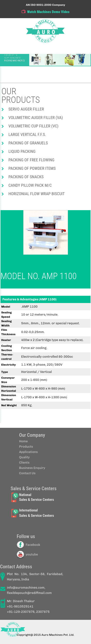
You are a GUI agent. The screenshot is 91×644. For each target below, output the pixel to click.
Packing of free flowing (32, 160)
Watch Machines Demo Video (48, 12)
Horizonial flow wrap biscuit (37, 194)
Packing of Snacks (26, 177)
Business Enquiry (32, 468)
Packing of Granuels (28, 143)
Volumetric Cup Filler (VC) (33, 126)
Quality (25, 457)
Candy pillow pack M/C (30, 185)
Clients (24, 463)
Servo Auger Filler (26, 109)
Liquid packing (22, 151)
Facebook (33, 545)
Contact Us (27, 473)
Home (23, 441)
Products (26, 447)
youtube (32, 554)
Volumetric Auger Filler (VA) (36, 118)
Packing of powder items (32, 168)
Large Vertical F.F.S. (27, 134)
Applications (29, 452)
